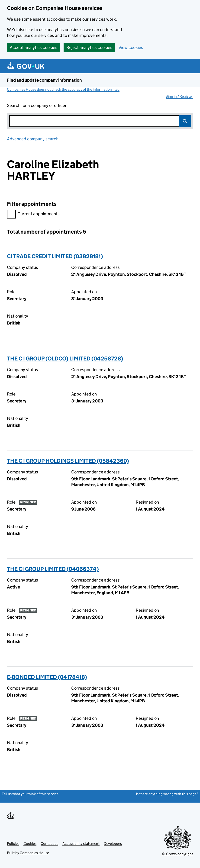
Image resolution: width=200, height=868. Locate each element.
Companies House (34, 853)
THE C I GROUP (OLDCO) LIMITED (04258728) (65, 358)
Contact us (49, 844)
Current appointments (33, 214)
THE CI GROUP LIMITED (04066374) (53, 569)
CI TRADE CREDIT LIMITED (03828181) (55, 256)
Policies (13, 844)
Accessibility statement (81, 844)
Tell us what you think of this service (30, 794)
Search (185, 121)
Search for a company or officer (37, 105)
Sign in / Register (179, 96)
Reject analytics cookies (89, 47)
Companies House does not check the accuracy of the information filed (63, 89)
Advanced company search (33, 139)
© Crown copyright (178, 854)
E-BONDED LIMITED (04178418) (47, 677)
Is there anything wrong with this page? (167, 794)
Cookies (30, 844)
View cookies (131, 47)
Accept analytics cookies (34, 47)
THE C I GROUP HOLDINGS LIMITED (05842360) (68, 461)
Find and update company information (44, 80)
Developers (113, 844)
